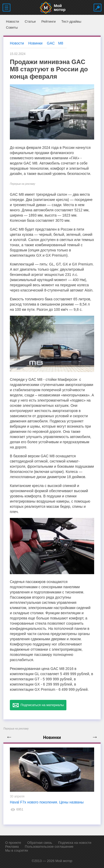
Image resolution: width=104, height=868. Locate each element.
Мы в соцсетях (17, 850)
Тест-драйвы (71, 21)
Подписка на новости (75, 843)
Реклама (12, 847)
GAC (51, 43)
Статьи (30, 21)
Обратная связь (40, 843)
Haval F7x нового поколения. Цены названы (47, 802)
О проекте (13, 843)
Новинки (35, 43)
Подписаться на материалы (38, 705)
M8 (61, 43)
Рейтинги (48, 21)
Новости (12, 21)
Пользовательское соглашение (49, 847)
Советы (12, 27)
